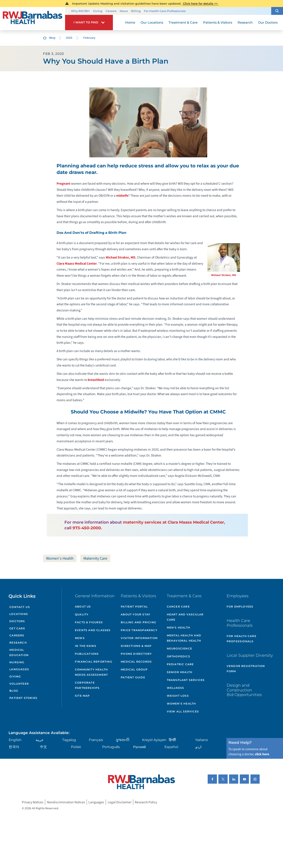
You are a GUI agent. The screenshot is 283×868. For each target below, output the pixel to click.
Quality (82, 614)
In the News (86, 646)
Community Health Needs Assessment (91, 672)
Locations (19, 614)
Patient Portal (134, 607)
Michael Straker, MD (224, 275)
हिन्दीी (172, 740)
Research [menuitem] (245, 23)
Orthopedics (179, 656)
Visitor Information (139, 638)
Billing (136, 11)
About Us (83, 607)
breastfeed (96, 380)
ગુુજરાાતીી (123, 740)
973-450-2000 (87, 528)
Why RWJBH (80, 11)
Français (96, 740)
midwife (122, 196)
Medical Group (134, 669)
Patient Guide (133, 677)
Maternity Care (95, 558)
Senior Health (180, 672)
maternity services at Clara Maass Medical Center (173, 522)
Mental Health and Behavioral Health (184, 638)
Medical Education (19, 652)
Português (111, 747)
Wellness (176, 688)
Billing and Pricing (138, 622)
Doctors (17, 621)
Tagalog (69, 740)
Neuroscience (179, 648)
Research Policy (146, 802)
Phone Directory (136, 654)
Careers (111, 11)
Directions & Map (136, 646)
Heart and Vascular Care (185, 617)
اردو (198, 747)
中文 (43, 747)
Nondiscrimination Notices (66, 802)
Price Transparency (139, 630)
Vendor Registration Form (246, 669)
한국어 (14, 747)
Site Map (82, 696)
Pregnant (63, 184)
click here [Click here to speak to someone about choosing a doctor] (262, 754)
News (124, 11)
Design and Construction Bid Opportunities (244, 690)
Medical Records (136, 662)
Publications (87, 654)
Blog (52, 38)
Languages (19, 669)
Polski (76, 747)
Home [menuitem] (130, 23)
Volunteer (19, 684)
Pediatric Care (180, 664)
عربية (40, 740)
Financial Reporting (94, 662)
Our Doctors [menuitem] (268, 23)
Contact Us (20, 607)
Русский (140, 747)
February (89, 38)
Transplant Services (186, 680)
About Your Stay (135, 614)
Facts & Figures (89, 622)
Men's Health (179, 628)
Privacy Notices (33, 802)
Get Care (17, 628)
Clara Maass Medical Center (77, 264)
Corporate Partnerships (87, 685)
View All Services (183, 711)
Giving (98, 11)
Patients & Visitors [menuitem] (218, 23)
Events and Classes (93, 630)
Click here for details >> (200, 3)
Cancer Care (178, 607)
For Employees (240, 607)
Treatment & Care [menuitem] (183, 23)
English (15, 740)
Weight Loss (178, 696)
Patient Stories (23, 698)
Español (171, 747)
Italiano (202, 740)
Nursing (17, 662)
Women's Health (60, 558)
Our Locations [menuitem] (152, 23)
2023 (69, 38)
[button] (277, 11)
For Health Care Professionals (165, 11)
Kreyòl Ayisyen (154, 740)
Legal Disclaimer (120, 802)
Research (18, 643)
